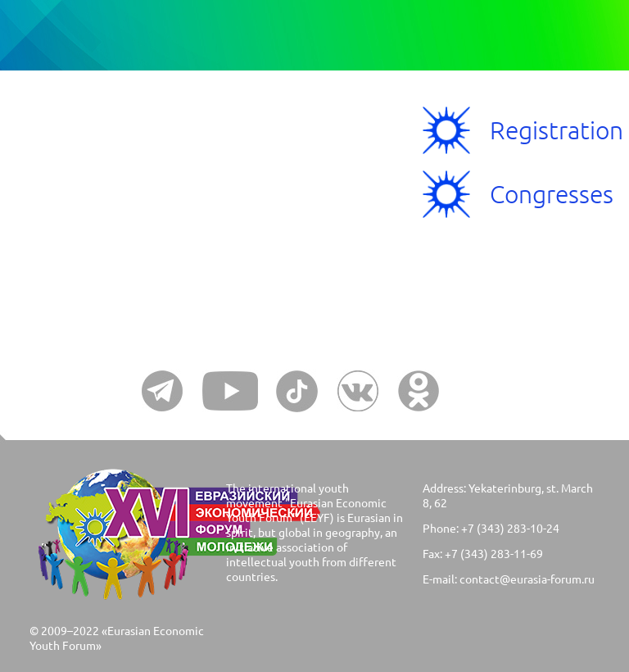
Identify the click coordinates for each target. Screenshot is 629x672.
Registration (557, 130)
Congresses (552, 194)
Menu (88, 160)
